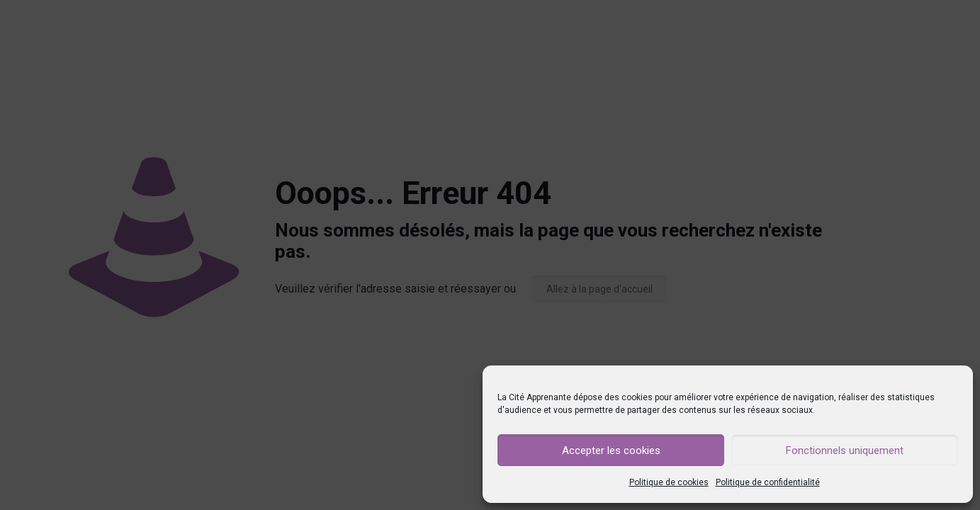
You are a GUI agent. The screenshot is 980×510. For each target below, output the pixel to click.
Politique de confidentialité (768, 482)
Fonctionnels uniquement (845, 450)
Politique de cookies (669, 482)
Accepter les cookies (611, 450)
